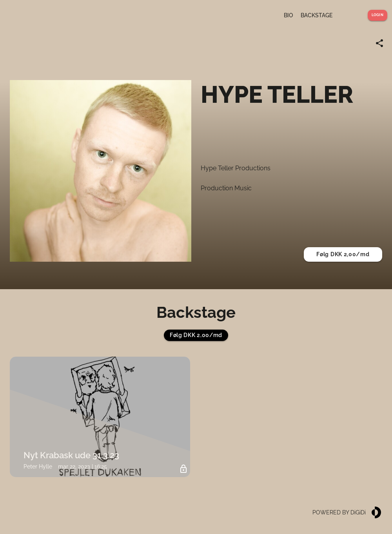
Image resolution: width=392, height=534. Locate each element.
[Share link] (379, 43)
